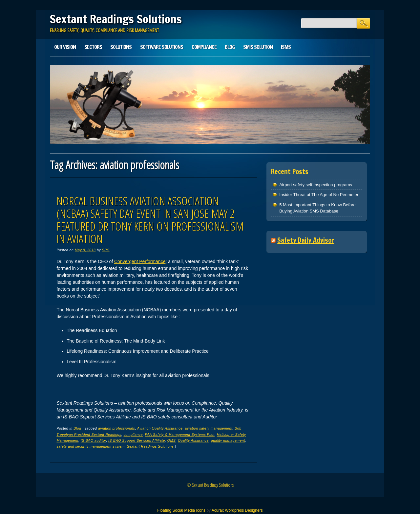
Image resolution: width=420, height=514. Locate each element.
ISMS (286, 47)
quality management (228, 440)
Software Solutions (162, 47)
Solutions (121, 47)
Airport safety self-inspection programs (316, 185)
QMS (172, 440)
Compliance (204, 47)
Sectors (93, 47)
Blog (230, 47)
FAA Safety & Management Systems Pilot (180, 435)
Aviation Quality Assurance (160, 428)
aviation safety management (209, 428)
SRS (105, 250)
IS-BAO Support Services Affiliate (137, 440)
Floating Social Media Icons (181, 510)
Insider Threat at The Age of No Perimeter (319, 195)
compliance (133, 435)
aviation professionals (117, 428)
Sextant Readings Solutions (116, 19)
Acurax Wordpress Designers (237, 510)
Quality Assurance (193, 440)
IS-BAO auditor (93, 440)
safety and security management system (90, 446)
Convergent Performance (140, 261)
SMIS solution (258, 47)
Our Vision (65, 47)
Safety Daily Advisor (306, 240)
